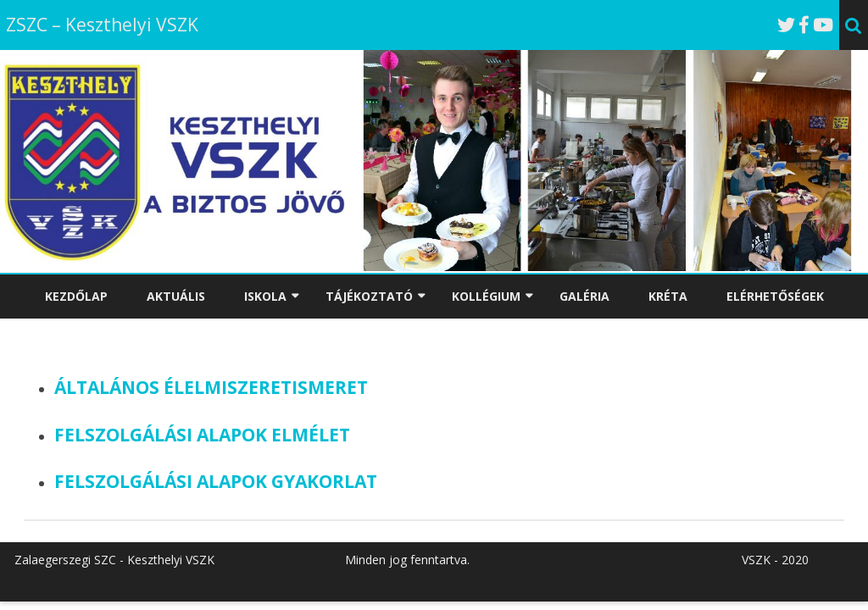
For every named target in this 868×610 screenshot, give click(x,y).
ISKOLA (265, 296)
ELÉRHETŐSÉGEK (775, 296)
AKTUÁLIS (176, 296)
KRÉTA (668, 296)
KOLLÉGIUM (486, 296)
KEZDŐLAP (76, 296)
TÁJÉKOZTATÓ (369, 296)
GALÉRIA (584, 296)
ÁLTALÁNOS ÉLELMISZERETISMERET (211, 387)
